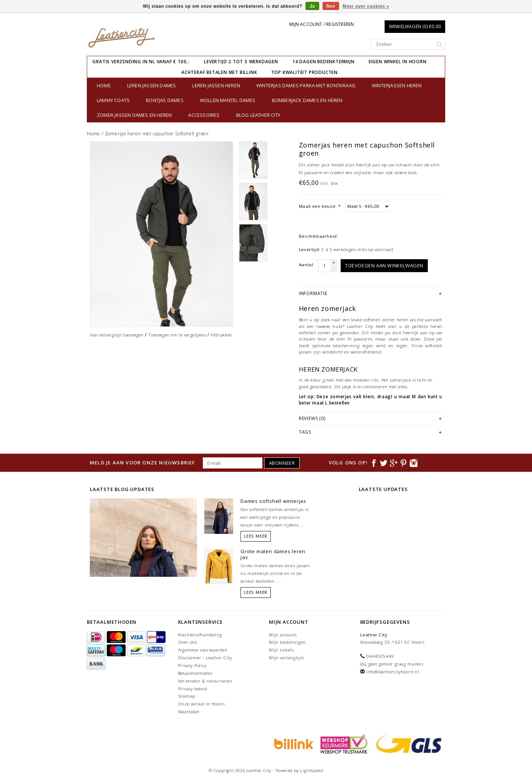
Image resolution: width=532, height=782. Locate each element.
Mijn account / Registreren (322, 24)
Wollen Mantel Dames (228, 100)
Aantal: (307, 265)
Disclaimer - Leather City (205, 658)
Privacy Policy (192, 665)
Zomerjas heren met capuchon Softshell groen (157, 134)
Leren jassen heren (216, 85)
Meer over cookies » (366, 6)
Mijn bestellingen (287, 642)
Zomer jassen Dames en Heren (134, 115)
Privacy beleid (193, 689)
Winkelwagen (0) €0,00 (415, 26)
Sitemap (187, 696)
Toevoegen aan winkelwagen (384, 265)
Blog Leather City (258, 115)
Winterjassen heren (397, 85)
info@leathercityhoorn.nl (393, 672)
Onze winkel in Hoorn (202, 704)
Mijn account (283, 635)
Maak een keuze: (320, 206)
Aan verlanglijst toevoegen (117, 335)
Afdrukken (221, 335)
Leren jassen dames (152, 85)
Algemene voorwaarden (203, 650)
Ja (312, 6)
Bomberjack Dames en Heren (307, 100)
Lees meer (256, 536)
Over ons (188, 642)
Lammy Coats (113, 100)
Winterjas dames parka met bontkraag (306, 85)
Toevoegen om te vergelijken (177, 335)
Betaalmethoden (195, 673)
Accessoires (204, 115)
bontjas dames (165, 100)
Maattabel (189, 712)
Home (104, 85)
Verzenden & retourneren (205, 681)
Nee (331, 6)
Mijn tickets (282, 650)
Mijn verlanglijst (287, 658)
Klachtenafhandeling (200, 635)
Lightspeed (312, 770)
